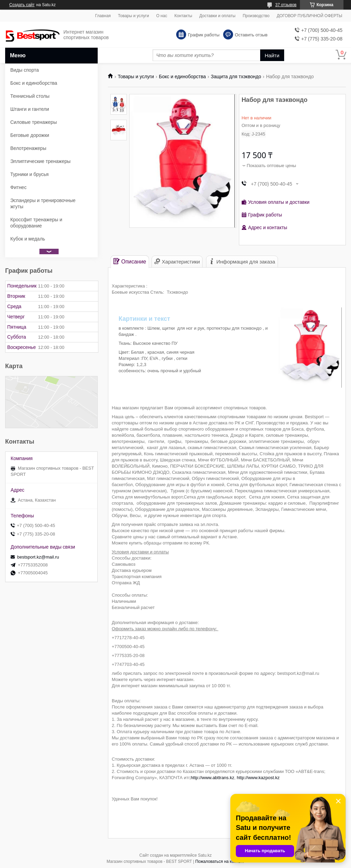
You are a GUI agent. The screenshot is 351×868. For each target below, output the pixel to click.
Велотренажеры (28, 148)
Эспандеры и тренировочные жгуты (43, 203)
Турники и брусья (29, 174)
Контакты (183, 16)
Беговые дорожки (30, 135)
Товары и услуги (134, 16)
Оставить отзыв (251, 35)
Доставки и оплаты (217, 16)
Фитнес (18, 187)
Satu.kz (205, 855)
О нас (162, 16)
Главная (103, 16)
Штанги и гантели (30, 109)
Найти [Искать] (272, 55)
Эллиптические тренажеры (40, 161)
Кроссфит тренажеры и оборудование (36, 223)
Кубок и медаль (28, 239)
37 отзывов (286, 5)
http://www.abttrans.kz (212, 778)
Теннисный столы (30, 96)
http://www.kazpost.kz (258, 778)
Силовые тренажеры (34, 122)
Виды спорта (25, 70)
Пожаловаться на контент (220, 861)
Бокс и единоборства (183, 77)
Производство (256, 16)
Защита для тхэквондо (236, 77)
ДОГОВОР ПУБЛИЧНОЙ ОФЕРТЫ (309, 16)
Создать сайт (22, 5)
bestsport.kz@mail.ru (38, 557)
